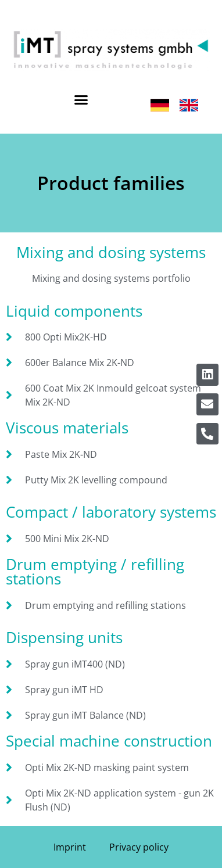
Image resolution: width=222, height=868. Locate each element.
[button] (81, 100)
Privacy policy (139, 847)
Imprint (70, 847)
